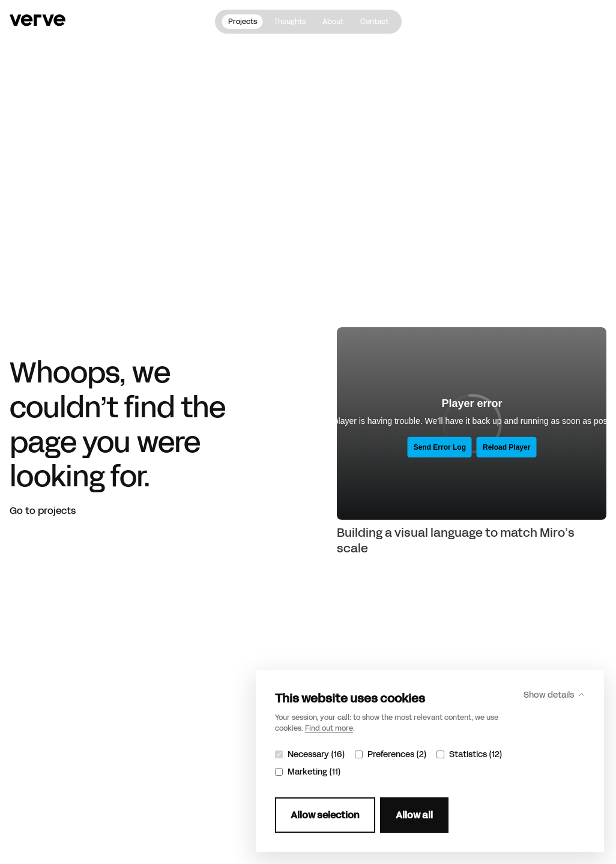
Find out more (329, 728)
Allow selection (325, 815)
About (333, 22)
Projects (243, 22)
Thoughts (290, 22)
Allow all (414, 815)
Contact (374, 22)
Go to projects (43, 511)
